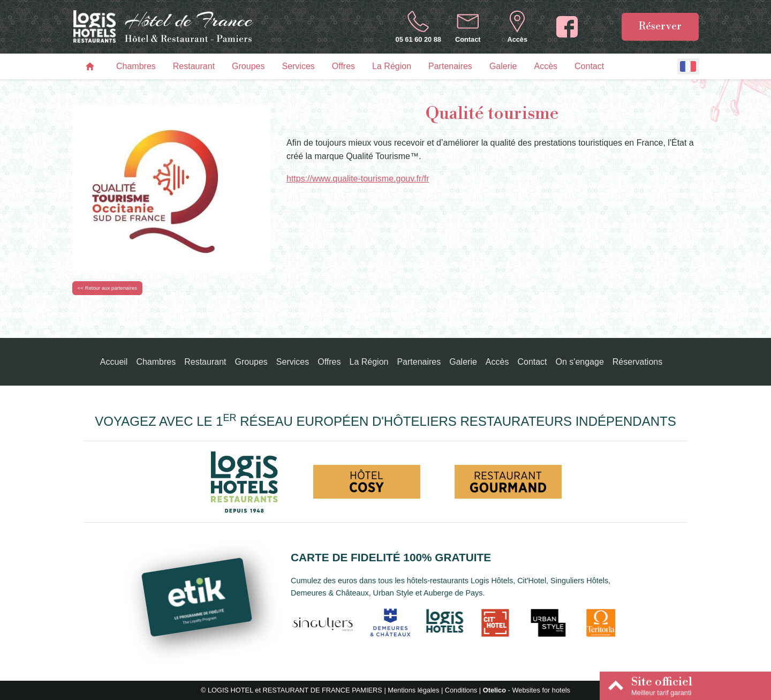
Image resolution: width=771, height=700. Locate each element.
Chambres (136, 66)
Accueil (114, 362)
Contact (589, 66)
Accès (546, 66)
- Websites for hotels (527, 690)
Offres (343, 66)
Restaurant (194, 66)
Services (298, 66)
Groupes (248, 66)
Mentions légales (413, 690)
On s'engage (580, 362)
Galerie (503, 66)
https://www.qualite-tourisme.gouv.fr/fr (358, 179)
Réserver (660, 26)
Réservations (637, 362)
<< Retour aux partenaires (107, 288)
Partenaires (450, 66)
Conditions (461, 690)
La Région (392, 66)
